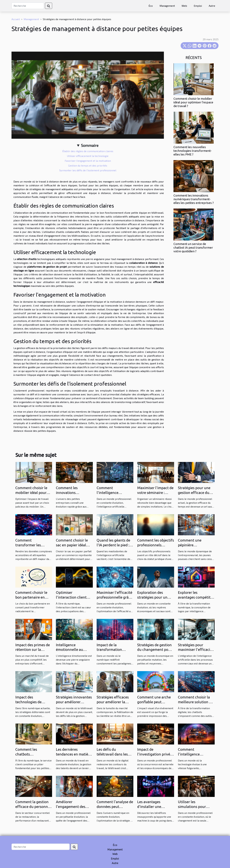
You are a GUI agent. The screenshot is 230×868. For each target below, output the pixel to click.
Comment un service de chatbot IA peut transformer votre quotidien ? (193, 248)
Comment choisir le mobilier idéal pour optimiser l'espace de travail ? (193, 102)
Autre (212, 6)
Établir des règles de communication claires (88, 151)
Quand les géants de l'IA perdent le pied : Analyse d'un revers (113, 545)
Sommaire (90, 145)
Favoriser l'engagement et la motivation (88, 161)
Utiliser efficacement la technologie (88, 156)
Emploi (198, 6)
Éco (151, 6)
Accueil (16, 19)
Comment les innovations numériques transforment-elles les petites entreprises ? (194, 199)
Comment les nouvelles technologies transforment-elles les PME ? (193, 151)
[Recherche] (28, 6)
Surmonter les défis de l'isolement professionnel (88, 170)
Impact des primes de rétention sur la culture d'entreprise (33, 650)
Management (167, 6)
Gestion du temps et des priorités (88, 165)
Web (184, 6)
